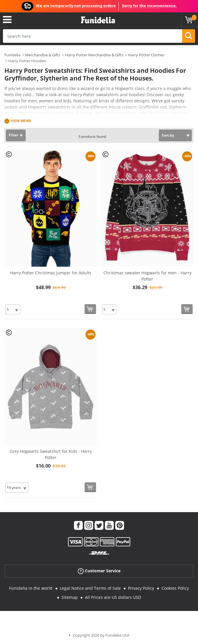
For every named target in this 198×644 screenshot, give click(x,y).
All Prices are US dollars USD (113, 597)
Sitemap (70, 597)
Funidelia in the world (31, 588)
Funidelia (12, 55)
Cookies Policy (175, 588)
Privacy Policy (141, 588)
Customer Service (99, 571)
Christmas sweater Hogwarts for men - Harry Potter (147, 276)
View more (21, 121)
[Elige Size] (13, 309)
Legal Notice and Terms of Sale (90, 588)
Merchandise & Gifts (43, 55)
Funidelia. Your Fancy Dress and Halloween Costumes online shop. (98, 20)
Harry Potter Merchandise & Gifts (94, 55)
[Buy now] (90, 309)
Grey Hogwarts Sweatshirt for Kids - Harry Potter (51, 454)
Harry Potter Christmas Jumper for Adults (51, 273)
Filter (14, 135)
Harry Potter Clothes (146, 55)
